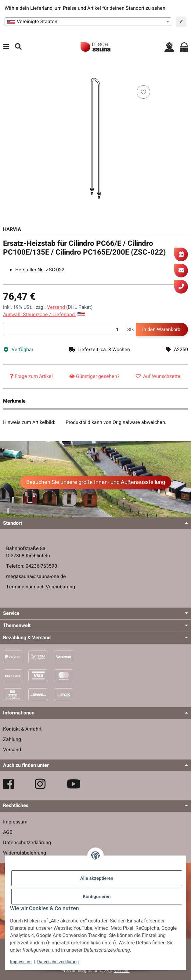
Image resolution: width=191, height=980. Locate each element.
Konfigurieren (97, 897)
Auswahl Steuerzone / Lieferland (44, 315)
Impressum (21, 962)
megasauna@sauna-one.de (36, 576)
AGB (8, 832)
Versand (57, 307)
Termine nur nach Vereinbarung (41, 587)
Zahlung (12, 739)
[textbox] (88, 22)
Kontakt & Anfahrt (22, 729)
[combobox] (88, 22)
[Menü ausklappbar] (6, 47)
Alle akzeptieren (97, 878)
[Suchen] (18, 47)
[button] (169, 47)
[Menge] (64, 330)
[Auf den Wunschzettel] (143, 92)
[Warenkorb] (184, 47)
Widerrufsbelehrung (25, 853)
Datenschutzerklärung (58, 962)
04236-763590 (41, 566)
